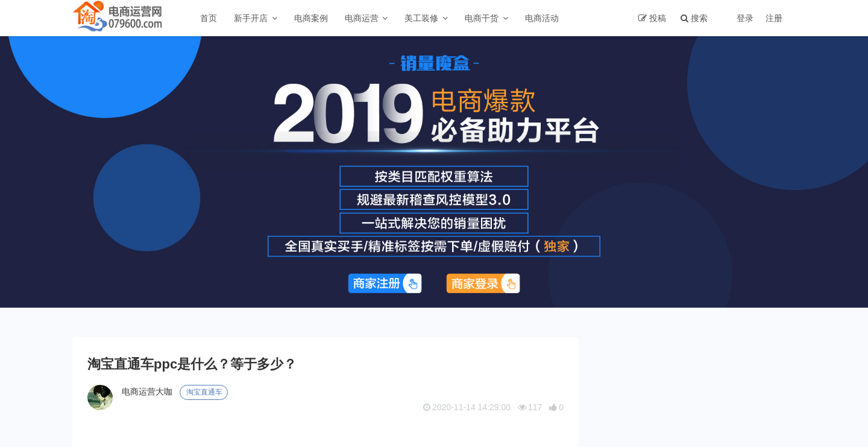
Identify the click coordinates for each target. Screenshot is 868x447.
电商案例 (311, 18)
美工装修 (421, 18)
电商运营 (362, 18)
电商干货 (482, 18)
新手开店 (251, 18)
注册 (774, 18)
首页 (209, 18)
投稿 (658, 18)
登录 (745, 18)
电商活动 (542, 18)
